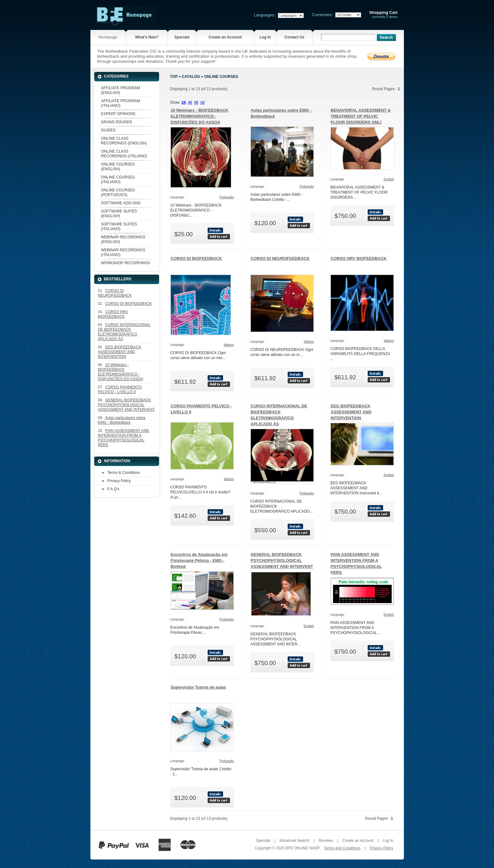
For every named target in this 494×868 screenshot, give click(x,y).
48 (190, 102)
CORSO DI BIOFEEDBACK (196, 258)
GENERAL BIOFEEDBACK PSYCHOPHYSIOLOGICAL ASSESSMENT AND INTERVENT (282, 560)
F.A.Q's (113, 489)
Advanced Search (294, 841)
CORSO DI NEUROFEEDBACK (280, 258)
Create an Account (225, 37)
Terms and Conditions (342, 848)
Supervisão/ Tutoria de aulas (198, 687)
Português (227, 197)
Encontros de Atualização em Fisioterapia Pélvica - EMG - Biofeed (199, 560)
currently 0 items (383, 15)
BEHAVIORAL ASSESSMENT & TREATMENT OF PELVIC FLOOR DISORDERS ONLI (361, 116)
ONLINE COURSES (221, 77)
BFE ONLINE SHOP (302, 848)
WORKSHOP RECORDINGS (126, 263)
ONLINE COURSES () (118, 167)
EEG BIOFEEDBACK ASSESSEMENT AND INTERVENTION (351, 412)
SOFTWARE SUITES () (119, 214)
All (202, 102)
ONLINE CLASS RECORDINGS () (124, 141)
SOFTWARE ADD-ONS (121, 203)
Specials (182, 37)
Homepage (108, 37)
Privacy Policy (119, 481)
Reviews (326, 841)
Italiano (229, 345)
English (389, 179)
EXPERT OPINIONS (118, 114)
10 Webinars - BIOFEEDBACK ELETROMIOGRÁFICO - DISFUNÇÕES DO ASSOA (200, 116)
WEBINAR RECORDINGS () (123, 239)
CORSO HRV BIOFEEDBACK (359, 258)
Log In (265, 37)
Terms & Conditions (124, 473)
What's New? (147, 37)
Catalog (191, 77)
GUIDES (108, 130)
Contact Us (294, 37)
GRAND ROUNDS (117, 122)
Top (174, 77)
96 (196, 102)
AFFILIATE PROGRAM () (121, 90)
